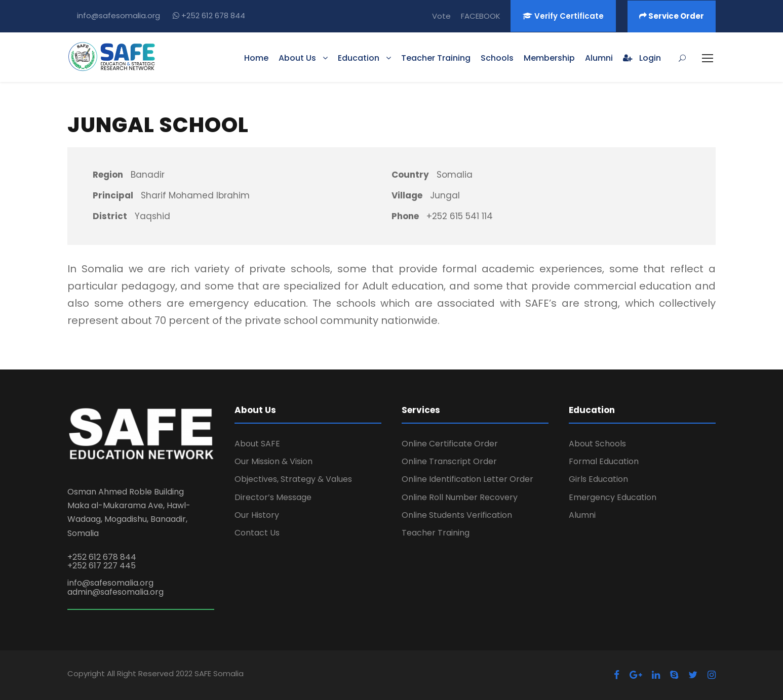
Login (642, 58)
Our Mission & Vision (273, 461)
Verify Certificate (563, 16)
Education (359, 58)
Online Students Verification (457, 515)
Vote (441, 16)
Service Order (672, 16)
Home (256, 58)
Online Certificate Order (450, 444)
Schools (497, 58)
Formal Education (604, 461)
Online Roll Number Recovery (460, 497)
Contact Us (257, 533)
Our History (257, 515)
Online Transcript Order (449, 461)
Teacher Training (436, 58)
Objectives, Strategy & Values (293, 479)
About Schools (597, 444)
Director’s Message (273, 497)
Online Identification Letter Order (467, 479)
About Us (297, 58)
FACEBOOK (481, 16)
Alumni (599, 58)
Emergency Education (613, 497)
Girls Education (598, 479)
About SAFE (257, 444)
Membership (549, 58)
